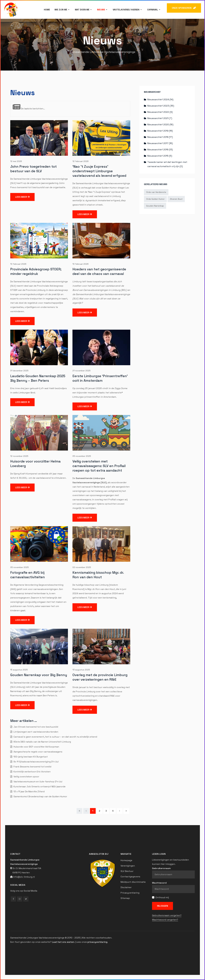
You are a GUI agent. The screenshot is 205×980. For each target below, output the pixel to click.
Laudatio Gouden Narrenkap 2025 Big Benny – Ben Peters (38, 378)
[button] (62, 10)
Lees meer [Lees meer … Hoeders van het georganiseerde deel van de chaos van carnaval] (85, 313)
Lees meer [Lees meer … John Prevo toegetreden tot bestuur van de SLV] (22, 197)
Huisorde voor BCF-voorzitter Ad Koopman (36, 747)
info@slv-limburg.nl (24, 877)
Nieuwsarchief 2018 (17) (160, 137)
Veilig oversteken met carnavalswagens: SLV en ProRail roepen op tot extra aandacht (99, 466)
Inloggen (163, 906)
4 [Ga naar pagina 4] (113, 811)
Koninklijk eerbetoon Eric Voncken (32, 772)
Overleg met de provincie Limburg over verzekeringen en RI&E (100, 677)
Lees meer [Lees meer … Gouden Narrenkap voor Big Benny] (22, 705)
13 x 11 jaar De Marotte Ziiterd (29, 791)
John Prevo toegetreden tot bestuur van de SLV (33, 169)
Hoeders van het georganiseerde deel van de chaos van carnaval (99, 271)
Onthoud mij (162, 897)
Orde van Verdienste (156, 192)
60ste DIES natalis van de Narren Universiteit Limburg (42, 742)
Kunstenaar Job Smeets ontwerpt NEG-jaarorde (39, 787)
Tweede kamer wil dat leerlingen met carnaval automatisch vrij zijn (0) (167, 164)
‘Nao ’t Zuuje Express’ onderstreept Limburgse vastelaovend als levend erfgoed (99, 171)
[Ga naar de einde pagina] (126, 811)
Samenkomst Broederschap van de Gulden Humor (40, 796)
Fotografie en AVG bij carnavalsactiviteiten (28, 575)
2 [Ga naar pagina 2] (100, 811)
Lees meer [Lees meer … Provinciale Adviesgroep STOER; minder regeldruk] (22, 321)
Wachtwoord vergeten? (165, 920)
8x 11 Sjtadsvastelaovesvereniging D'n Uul (36, 762)
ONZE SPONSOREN (184, 8)
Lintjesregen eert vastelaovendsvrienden (36, 732)
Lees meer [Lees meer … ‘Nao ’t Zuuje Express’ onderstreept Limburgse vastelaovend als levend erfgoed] (85, 214)
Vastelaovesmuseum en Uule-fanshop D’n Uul (38, 782)
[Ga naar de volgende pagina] (120, 811)
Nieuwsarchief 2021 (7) (160, 118)
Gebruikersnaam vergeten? (167, 915)
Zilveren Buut (176, 199)
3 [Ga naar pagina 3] (106, 811)
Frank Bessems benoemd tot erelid (32, 767)
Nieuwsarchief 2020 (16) (160, 125)
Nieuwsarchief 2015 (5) (160, 156)
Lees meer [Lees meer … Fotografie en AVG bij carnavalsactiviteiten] (22, 620)
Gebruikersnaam (161, 868)
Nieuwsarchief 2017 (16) (160, 143)
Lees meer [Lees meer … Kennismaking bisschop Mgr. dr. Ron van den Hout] (85, 607)
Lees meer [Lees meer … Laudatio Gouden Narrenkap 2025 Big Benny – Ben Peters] (22, 402)
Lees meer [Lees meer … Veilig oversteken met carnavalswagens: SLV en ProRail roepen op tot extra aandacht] (85, 518)
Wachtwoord (159, 883)
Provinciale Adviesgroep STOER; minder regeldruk (36, 271)
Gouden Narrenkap (155, 206)
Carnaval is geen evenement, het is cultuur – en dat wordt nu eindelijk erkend (55, 737)
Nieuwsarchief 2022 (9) (160, 112)
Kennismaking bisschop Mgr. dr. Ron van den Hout (98, 575)
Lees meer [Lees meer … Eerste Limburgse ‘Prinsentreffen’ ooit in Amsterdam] (85, 406)
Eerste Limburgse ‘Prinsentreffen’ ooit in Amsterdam (100, 378)
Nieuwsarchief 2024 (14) (160, 99)
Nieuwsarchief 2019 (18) (160, 131)
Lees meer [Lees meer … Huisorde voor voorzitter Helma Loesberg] (22, 487)
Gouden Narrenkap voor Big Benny (39, 675)
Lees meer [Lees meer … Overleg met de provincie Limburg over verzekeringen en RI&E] (85, 710)
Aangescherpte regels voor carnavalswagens (38, 752)
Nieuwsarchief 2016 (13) (160, 150)
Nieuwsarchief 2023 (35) (161, 106)
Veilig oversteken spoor (26, 777)
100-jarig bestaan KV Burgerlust (30, 757)
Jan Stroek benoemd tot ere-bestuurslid (36, 727)
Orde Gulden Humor (155, 199)
